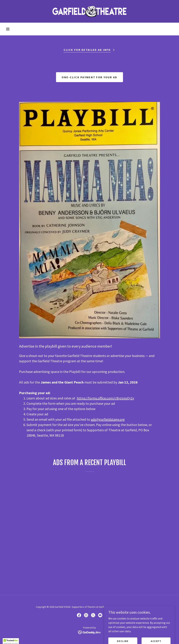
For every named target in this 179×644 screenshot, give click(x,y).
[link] (89, 11)
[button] (8, 29)
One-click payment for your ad (89, 77)
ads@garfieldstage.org (108, 419)
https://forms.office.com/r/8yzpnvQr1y (105, 398)
